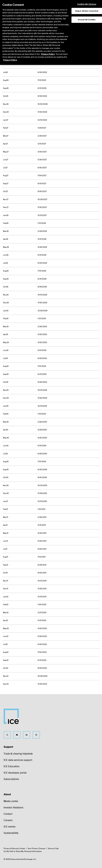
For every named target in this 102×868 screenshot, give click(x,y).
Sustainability (11, 833)
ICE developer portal (15, 773)
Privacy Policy (48, 43)
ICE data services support (18, 760)
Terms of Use (53, 848)
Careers (8, 820)
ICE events (10, 827)
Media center (11, 801)
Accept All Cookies (87, 9)
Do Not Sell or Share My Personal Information (23, 851)
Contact (8, 814)
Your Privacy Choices (36, 848)
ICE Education (11, 766)
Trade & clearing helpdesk (18, 754)
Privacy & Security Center (14, 848)
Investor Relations (13, 808)
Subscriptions (11, 779)
